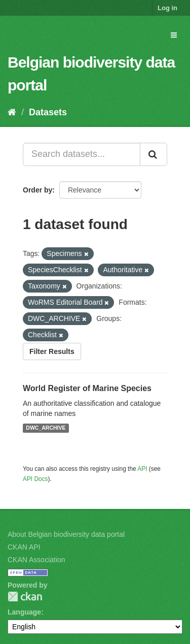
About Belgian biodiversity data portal (66, 534)
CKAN (25, 597)
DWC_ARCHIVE (46, 428)
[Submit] (154, 154)
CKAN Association (36, 560)
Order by (37, 190)
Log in (167, 8)
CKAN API (24, 547)
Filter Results (52, 351)
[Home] (12, 112)
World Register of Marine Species (87, 388)
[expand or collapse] (174, 35)
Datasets (48, 112)
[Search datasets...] (82, 154)
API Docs (35, 479)
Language (24, 612)
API (142, 469)
